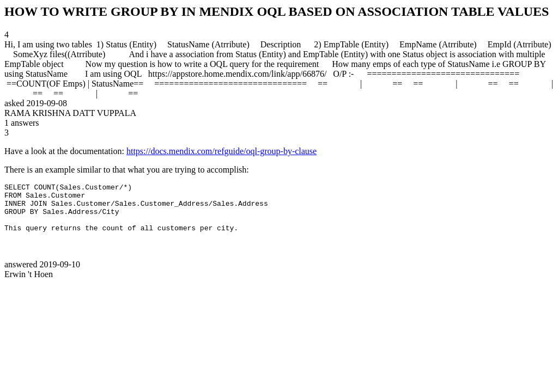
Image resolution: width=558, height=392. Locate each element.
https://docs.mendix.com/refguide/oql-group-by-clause (222, 151)
